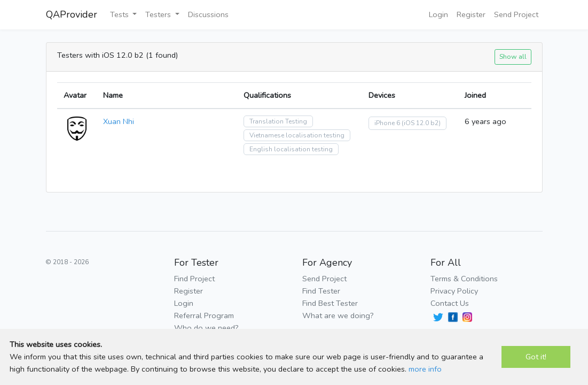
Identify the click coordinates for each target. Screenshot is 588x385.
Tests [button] (120, 14)
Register (471, 14)
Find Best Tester (330, 303)
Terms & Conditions (464, 279)
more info (425, 369)
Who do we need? (206, 328)
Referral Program (204, 315)
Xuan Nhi (119, 121)
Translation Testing (278, 121)
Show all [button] (513, 56)
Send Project (516, 14)
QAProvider (72, 14)
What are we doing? (338, 315)
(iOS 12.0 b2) (421, 123)
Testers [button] (159, 14)
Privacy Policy (454, 291)
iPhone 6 (387, 123)
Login (438, 14)
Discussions (208, 14)
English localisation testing (291, 149)
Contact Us (450, 303)
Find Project (194, 279)
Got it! (536, 357)
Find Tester (321, 291)
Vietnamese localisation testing (297, 135)
